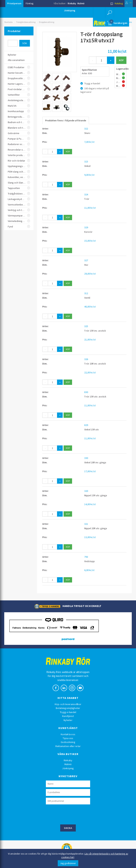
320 (86, 491)
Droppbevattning (47, 22)
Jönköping (70, 11)
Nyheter (68, 720)
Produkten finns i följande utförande (66, 120)
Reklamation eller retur (68, 746)
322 (86, 129)
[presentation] (73, 814)
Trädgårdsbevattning (26, 22)
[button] (109, 12)
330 (86, 458)
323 (86, 162)
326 (86, 359)
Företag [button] (29, 3)
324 (86, 194)
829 (86, 425)
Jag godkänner (68, 863)
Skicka (68, 828)
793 (86, 557)
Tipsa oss (68, 738)
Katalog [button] (107, 3)
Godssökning (68, 742)
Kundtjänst (68, 716)
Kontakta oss (68, 734)
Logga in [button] (124, 3)
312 (86, 293)
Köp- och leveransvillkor (68, 704)
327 (86, 260)
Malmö (81, 3)
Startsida (8, 22)
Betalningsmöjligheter (68, 708)
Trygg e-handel (68, 712)
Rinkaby (72, 3)
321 (86, 524)
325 (86, 326)
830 (86, 392)
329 (86, 227)
